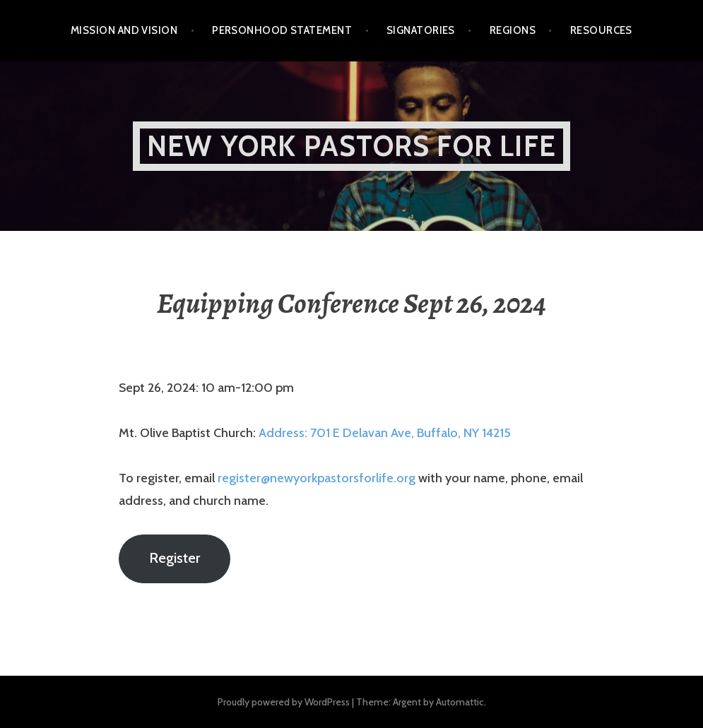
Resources (601, 30)
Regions (513, 30)
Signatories (421, 30)
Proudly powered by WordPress (284, 702)
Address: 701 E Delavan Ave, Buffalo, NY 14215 (385, 433)
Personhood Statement (282, 30)
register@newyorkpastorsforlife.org (317, 478)
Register (175, 557)
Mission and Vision (124, 30)
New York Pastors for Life (351, 146)
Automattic (460, 702)
